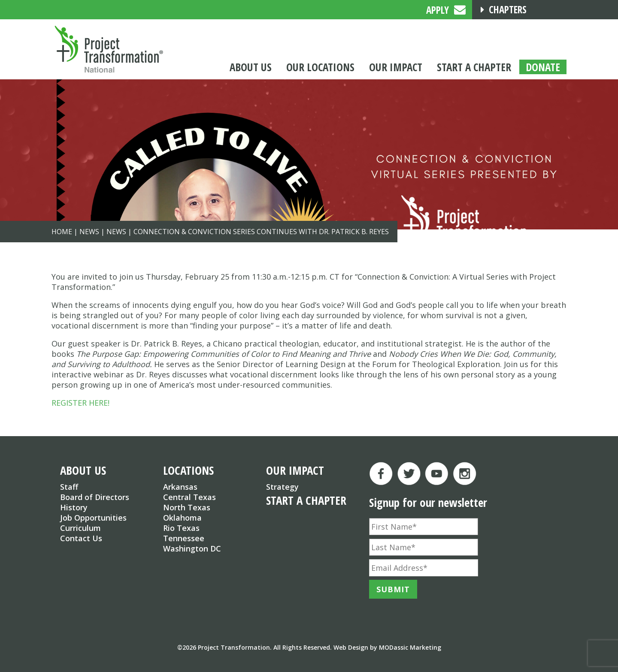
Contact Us (81, 538)
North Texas (187, 507)
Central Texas (189, 497)
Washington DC (192, 548)
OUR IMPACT (295, 470)
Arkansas (180, 487)
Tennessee (184, 538)
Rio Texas (181, 528)
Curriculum (80, 528)
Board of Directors (95, 497)
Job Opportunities (93, 518)
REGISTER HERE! (80, 403)
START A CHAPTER (306, 500)
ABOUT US (83, 470)
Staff (69, 487)
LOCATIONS (188, 470)
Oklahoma (182, 518)
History (74, 507)
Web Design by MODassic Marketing (387, 647)
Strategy (282, 487)
